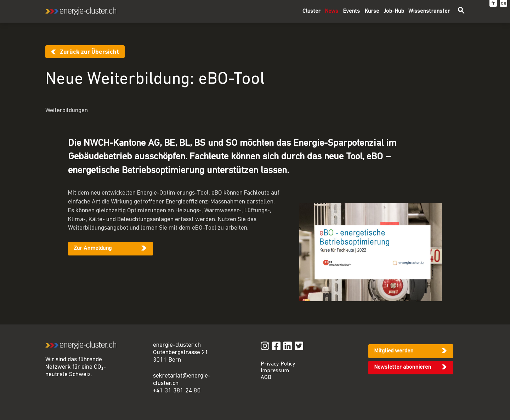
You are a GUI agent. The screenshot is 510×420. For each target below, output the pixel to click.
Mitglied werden (394, 351)
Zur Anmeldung (93, 248)
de (504, 3)
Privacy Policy (278, 364)
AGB (266, 378)
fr (493, 3)
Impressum (275, 371)
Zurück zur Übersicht (89, 52)
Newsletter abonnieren (403, 367)
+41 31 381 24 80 (177, 391)
